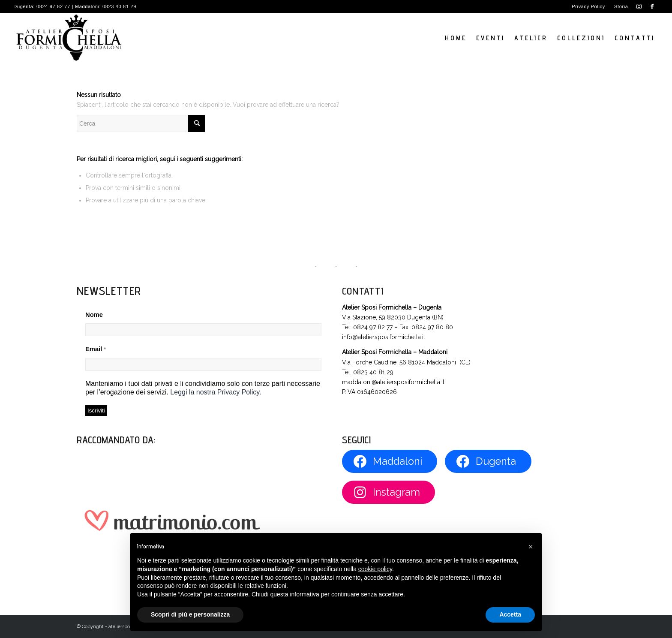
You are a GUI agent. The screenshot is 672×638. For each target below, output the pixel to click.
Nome (94, 315)
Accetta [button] (510, 614)
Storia (621, 6)
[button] (531, 547)
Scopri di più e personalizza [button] (190, 614)
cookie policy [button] (375, 569)
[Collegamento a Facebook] (652, 6)
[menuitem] (589, 6)
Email (96, 349)
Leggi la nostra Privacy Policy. (216, 392)
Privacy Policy (588, 6)
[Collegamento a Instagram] (639, 6)
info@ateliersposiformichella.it (384, 337)
